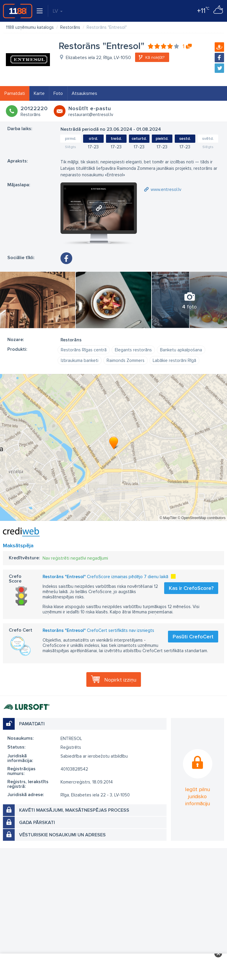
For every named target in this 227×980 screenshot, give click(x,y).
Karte (39, 93)
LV (58, 11)
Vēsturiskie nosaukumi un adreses (62, 835)
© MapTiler (168, 518)
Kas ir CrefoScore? (191, 588)
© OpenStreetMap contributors (202, 518)
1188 (18, 11)
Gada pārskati (37, 823)
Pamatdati (15, 93)
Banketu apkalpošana (181, 350)
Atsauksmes (84, 93)
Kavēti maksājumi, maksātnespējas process (74, 810)
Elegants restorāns (133, 350)
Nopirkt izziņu (120, 680)
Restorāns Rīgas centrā (84, 350)
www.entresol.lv (166, 189)
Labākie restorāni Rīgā (174, 360)
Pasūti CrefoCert (193, 637)
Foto (58, 93)
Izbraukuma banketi (80, 360)
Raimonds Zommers (126, 360)
